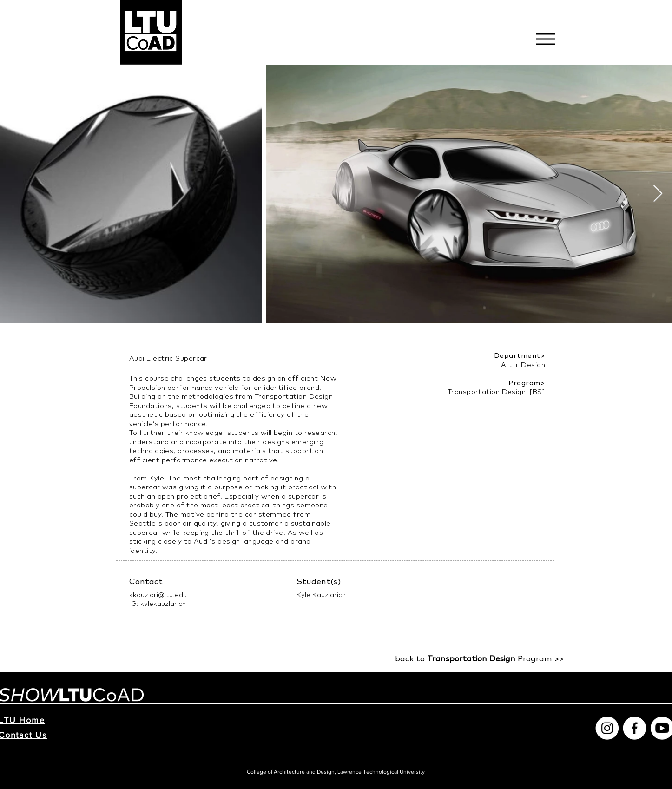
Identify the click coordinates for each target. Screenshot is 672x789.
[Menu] (545, 39)
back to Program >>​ (479, 658)
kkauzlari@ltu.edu (158, 595)
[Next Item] (658, 194)
